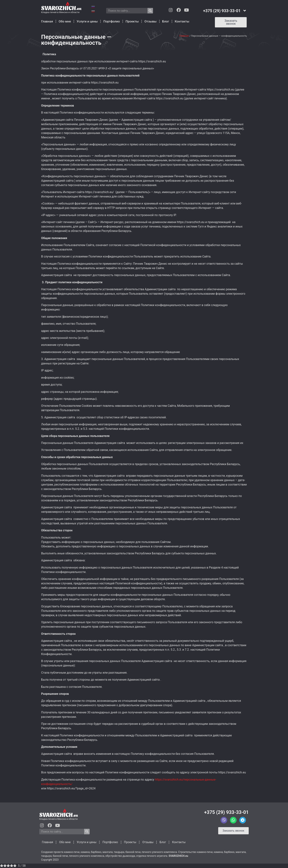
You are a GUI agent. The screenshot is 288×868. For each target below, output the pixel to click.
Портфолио (112, 21)
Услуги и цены (87, 21)
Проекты (132, 21)
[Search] (150, 11)
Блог (166, 21)
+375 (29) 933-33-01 (226, 812)
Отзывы (150, 21)
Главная (47, 21)
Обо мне (65, 21)
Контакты (182, 21)
